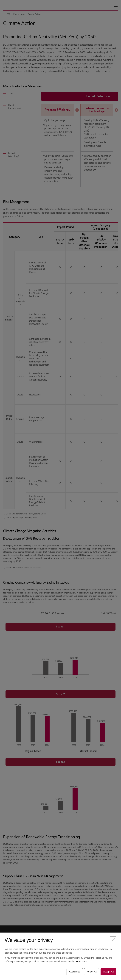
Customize (75, 972)
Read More (82, 962)
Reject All (92, 972)
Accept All (108, 972)
